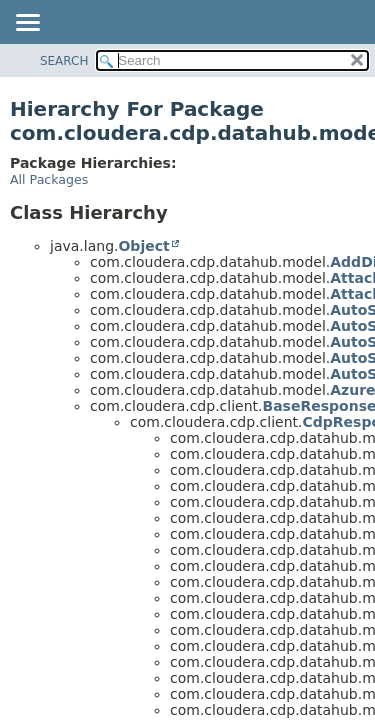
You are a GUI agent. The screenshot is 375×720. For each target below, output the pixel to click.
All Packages (49, 179)
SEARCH (64, 61)
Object (143, 246)
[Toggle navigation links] (27, 24)
